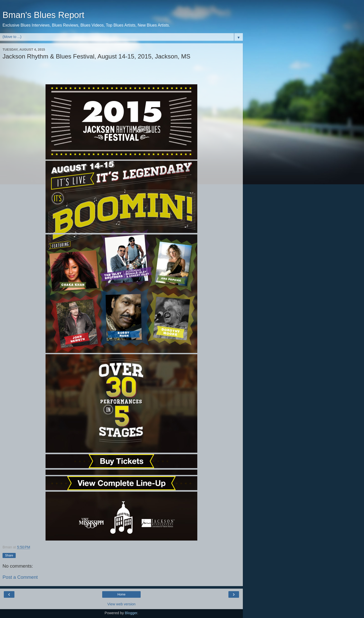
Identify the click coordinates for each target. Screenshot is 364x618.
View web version (121, 604)
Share (9, 555)
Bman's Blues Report (43, 15)
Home (121, 594)
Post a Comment (20, 577)
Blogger (131, 613)
